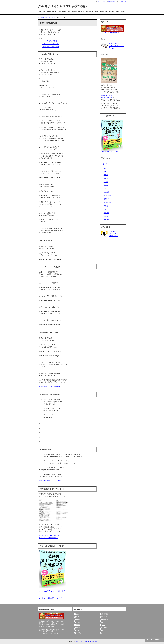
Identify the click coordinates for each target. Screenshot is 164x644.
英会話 (123, 12)
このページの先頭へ (155, 640)
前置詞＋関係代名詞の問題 (50, 47)
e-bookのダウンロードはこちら (111, 152)
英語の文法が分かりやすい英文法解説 (86, 641)
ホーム (105, 164)
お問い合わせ (112, 1)
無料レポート (101, 1)
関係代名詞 (81, 12)
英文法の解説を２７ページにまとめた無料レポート (116, 46)
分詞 (69, 12)
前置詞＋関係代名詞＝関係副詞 (49, 386)
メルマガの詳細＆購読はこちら (111, 33)
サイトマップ (122, 1)
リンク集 (106, 220)
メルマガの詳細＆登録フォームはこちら (51, 634)
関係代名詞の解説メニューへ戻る (50, 481)
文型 (40, 12)
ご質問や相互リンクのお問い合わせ (114, 234)
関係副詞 (88, 12)
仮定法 (102, 12)
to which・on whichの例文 (50, 44)
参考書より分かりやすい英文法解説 (63, 6)
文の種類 (112, 12)
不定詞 (59, 12)
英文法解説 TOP (43, 17)
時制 (44, 12)
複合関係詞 (95, 12)
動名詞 (64, 12)
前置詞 (117, 12)
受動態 (54, 12)
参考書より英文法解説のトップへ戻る (52, 598)
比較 (106, 12)
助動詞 (49, 12)
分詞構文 (74, 12)
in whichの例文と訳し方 (49, 41)
